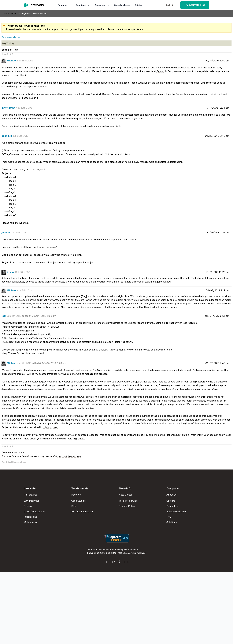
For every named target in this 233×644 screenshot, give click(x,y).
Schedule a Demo (176, 512)
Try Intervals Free (195, 5)
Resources (102, 5)
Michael (12, 61)
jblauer (6, 233)
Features (65, 5)
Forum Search (40, 14)
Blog (74, 506)
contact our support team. (129, 29)
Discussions (10, 14)
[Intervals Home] (34, 5)
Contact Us (172, 506)
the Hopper (64, 382)
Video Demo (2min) (34, 512)
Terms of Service (128, 501)
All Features (31, 495)
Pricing (139, 5)
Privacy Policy (127, 506)
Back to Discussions (14, 462)
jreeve (11, 272)
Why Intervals (31, 501)
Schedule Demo (122, 5)
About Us (171, 495)
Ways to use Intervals (11, 37)
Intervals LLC (120, 553)
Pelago (160, 71)
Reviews (76, 495)
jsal (4, 316)
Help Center (126, 495)
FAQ (169, 517)
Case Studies (78, 501)
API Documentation (82, 512)
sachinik (7, 136)
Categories (25, 14)
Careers (171, 501)
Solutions (83, 5)
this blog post (50, 427)
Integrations (30, 517)
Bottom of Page (10, 50)
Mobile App (30, 522)
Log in (169, 5)
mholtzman (8, 108)
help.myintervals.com (35, 29)
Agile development (37, 397)
